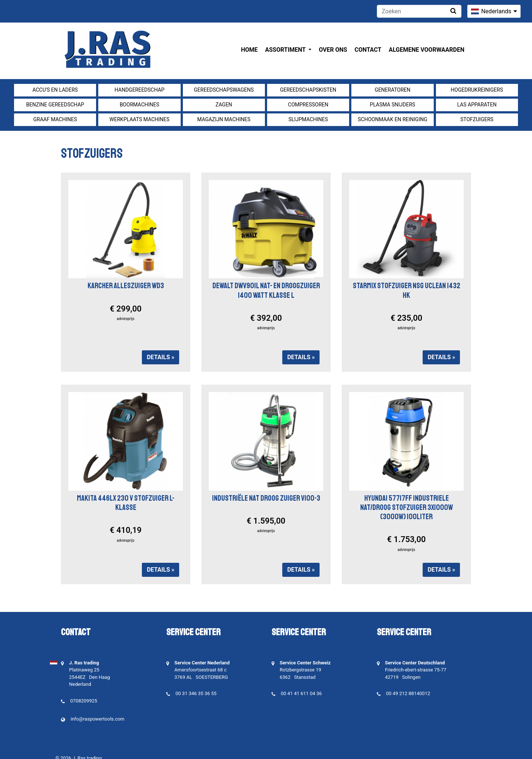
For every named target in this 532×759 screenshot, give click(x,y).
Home (249, 50)
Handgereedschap (139, 90)
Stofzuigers (477, 119)
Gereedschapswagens (224, 90)
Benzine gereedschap (55, 105)
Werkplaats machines (139, 119)
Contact (368, 50)
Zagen (224, 105)
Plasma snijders (393, 105)
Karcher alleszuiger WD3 (126, 286)
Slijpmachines (308, 119)
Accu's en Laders (55, 90)
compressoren (308, 105)
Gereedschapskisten (308, 90)
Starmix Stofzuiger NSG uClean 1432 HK (407, 290)
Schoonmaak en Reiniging (392, 119)
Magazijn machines (224, 119)
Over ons (333, 50)
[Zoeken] (419, 11)
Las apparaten (477, 105)
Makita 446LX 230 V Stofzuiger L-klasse (126, 503)
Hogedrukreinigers (477, 90)
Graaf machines (55, 119)
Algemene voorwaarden (427, 50)
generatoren (393, 90)
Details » (161, 357)
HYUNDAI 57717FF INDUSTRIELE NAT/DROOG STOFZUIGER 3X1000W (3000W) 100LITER (407, 507)
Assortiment (286, 50)
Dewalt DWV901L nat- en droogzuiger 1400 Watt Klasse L (266, 290)
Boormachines (139, 105)
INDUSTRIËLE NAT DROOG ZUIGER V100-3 (266, 498)
